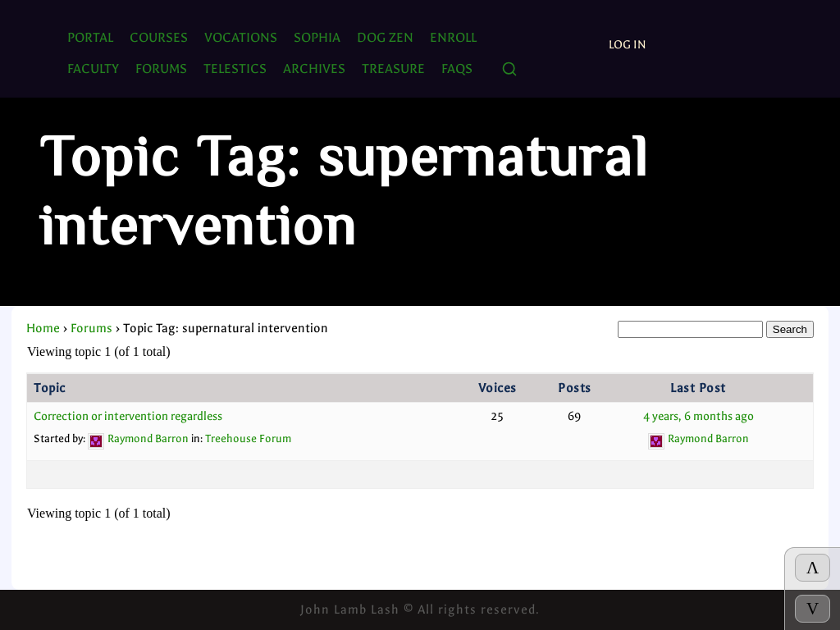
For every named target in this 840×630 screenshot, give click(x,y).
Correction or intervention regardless (128, 416)
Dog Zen (385, 37)
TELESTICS (235, 68)
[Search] (509, 70)
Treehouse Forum (248, 438)
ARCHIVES (314, 68)
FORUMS (161, 68)
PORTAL (90, 37)
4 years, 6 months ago (698, 416)
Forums (91, 328)
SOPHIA (317, 37)
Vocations (241, 37)
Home (43, 328)
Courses (159, 37)
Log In (628, 45)
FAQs (457, 68)
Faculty (93, 68)
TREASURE (393, 68)
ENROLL (453, 37)
